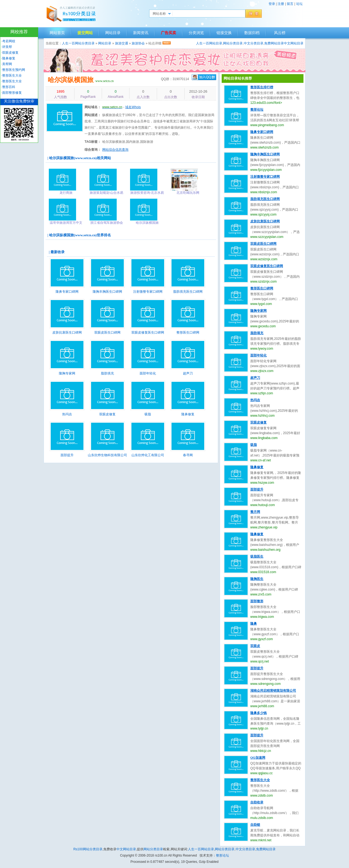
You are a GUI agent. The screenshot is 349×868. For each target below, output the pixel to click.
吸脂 (148, 414)
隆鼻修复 (188, 414)
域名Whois (133, 107)
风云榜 (280, 33)
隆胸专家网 (67, 373)
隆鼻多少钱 (258, 713)
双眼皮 (255, 646)
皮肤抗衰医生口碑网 (67, 332)
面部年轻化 (148, 373)
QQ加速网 (258, 758)
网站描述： (93, 115)
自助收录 (257, 802)
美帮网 (7, 64)
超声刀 (188, 373)
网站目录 (113, 33)
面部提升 (67, 455)
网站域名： (93, 107)
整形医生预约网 (14, 70)
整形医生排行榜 (262, 87)
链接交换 (224, 33)
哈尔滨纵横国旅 (71, 80)
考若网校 (9, 41)
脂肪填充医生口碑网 (188, 292)
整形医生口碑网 (188, 332)
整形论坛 (257, 110)
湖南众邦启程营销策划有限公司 (273, 691)
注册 (281, 4)
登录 (272, 4)
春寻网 (188, 455)
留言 (290, 4)
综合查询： (93, 150)
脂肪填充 (107, 373)
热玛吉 (67, 414)
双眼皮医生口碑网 (107, 332)
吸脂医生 (257, 557)
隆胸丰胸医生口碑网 (107, 292)
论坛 (299, 4)
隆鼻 (254, 624)
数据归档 (252, 33)
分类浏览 (196, 33)
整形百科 (9, 87)
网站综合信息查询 (115, 150)
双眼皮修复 (107, 414)
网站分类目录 (233, 43)
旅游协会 (138, 43)
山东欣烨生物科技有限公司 (107, 455)
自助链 (255, 825)
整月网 (255, 512)
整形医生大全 (260, 780)
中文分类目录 (254, 43)
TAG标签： (93, 142)
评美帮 (7, 47)
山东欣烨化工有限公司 (148, 455)
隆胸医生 (257, 579)
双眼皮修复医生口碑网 (148, 332)
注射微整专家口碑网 (148, 292)
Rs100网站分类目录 (88, 849)
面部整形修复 (12, 93)
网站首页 (57, 33)
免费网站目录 (274, 43)
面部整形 (257, 601)
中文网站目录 (294, 43)
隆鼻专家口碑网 (67, 292)
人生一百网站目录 (209, 43)
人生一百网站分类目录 (78, 43)
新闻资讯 (141, 33)
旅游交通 (122, 43)
